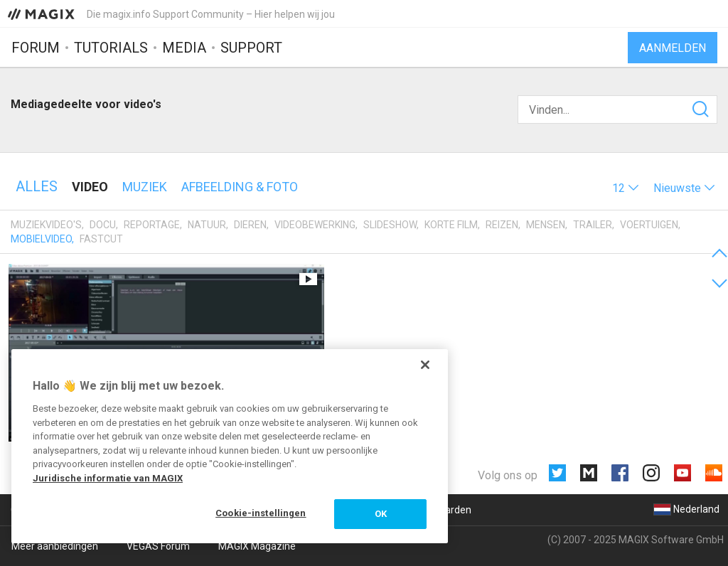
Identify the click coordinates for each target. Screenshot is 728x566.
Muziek (145, 187)
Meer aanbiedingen (55, 546)
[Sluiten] (425, 365)
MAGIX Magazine (257, 546)
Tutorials (111, 48)
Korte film (451, 225)
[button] (626, 188)
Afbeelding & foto (240, 187)
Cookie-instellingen (261, 513)
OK (381, 514)
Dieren (250, 225)
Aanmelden (673, 48)
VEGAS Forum (158, 546)
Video (90, 187)
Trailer (593, 225)
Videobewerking (315, 225)
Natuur (207, 225)
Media (184, 48)
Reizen (502, 225)
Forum (36, 48)
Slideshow (390, 225)
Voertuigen (649, 225)
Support (251, 48)
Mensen (546, 225)
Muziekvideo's (46, 225)
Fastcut (101, 239)
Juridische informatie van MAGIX (108, 478)
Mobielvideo (41, 239)
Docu (103, 225)
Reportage (152, 225)
